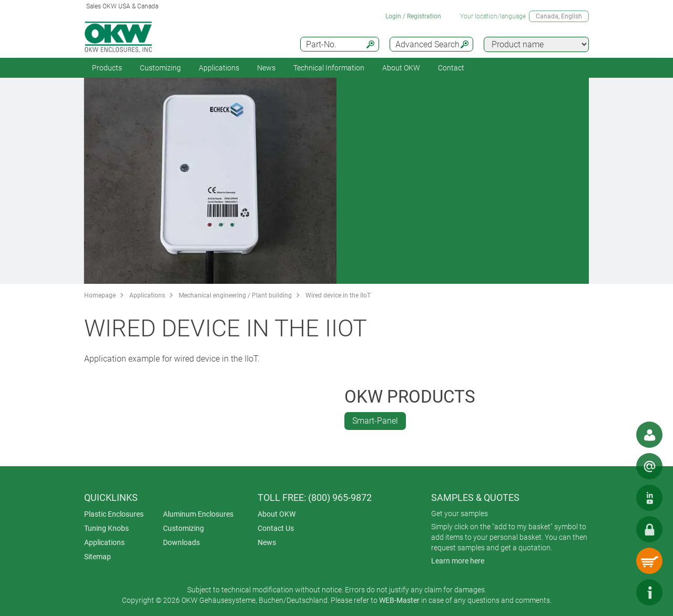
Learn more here (458, 561)
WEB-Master (399, 600)
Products (107, 68)
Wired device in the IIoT (338, 295)
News (266, 68)
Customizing (160, 68)
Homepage (100, 295)
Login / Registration (413, 16)
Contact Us (276, 528)
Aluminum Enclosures (198, 514)
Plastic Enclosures (114, 514)
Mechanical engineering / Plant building (235, 295)
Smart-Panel (375, 421)
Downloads (181, 542)
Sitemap (98, 557)
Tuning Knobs (106, 528)
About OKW (277, 514)
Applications (219, 68)
